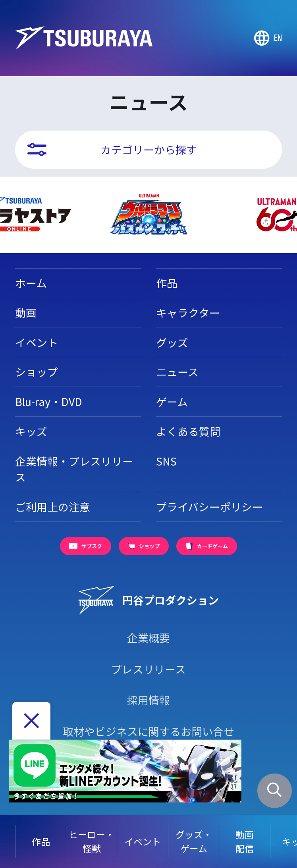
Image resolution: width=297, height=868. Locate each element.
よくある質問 (188, 431)
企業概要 (148, 638)
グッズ (172, 342)
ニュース (177, 372)
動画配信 (245, 841)
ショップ (37, 372)
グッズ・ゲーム (194, 841)
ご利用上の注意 (53, 507)
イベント (143, 841)
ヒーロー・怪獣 (92, 841)
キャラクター (188, 313)
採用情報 (148, 700)
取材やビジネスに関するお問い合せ (148, 731)
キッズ (31, 431)
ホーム (31, 283)
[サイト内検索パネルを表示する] (274, 791)
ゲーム (172, 401)
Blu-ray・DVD (49, 401)
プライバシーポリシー (209, 507)
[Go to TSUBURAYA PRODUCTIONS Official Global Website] (268, 38)
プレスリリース (148, 669)
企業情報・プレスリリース (74, 469)
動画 (26, 313)
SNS (166, 461)
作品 (41, 841)
